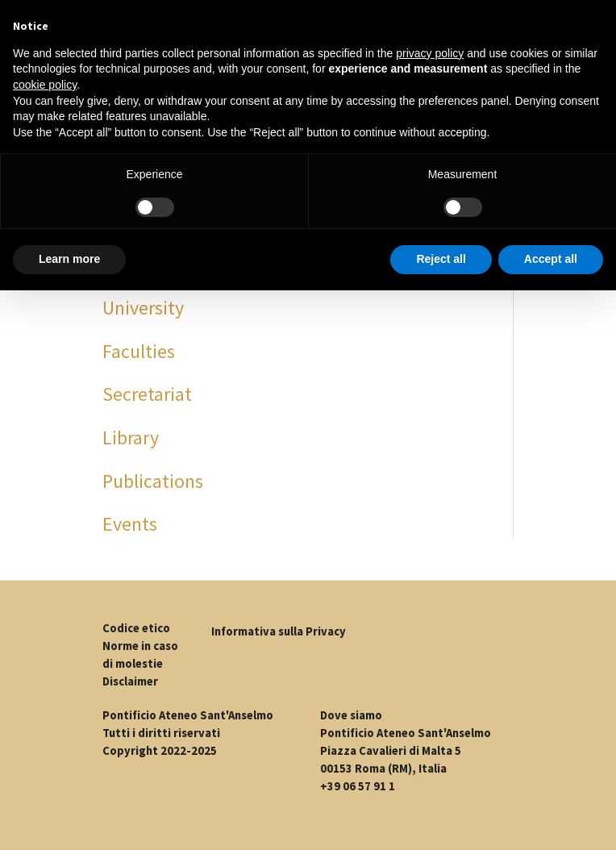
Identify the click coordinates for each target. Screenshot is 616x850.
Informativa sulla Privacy (279, 631)
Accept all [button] (551, 259)
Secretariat (147, 394)
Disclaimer (130, 681)
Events (130, 524)
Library (131, 437)
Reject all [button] (441, 259)
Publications (153, 481)
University (143, 308)
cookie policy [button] (45, 85)
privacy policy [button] (430, 53)
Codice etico (136, 628)
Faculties (139, 351)
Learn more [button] (69, 259)
